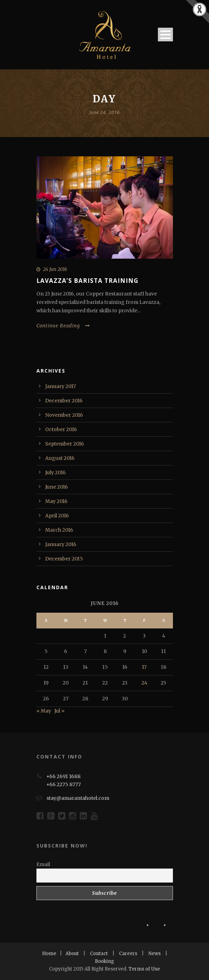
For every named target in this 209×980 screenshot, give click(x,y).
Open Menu (165, 35)
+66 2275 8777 (64, 784)
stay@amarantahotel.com (78, 798)
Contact (99, 954)
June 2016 (57, 487)
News (155, 954)
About (72, 954)
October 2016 (61, 429)
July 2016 (55, 472)
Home (49, 954)
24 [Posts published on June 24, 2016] (144, 683)
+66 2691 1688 (63, 776)
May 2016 (56, 501)
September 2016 (65, 444)
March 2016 (59, 530)
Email (43, 864)
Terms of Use (144, 969)
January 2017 (61, 386)
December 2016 (64, 401)
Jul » (59, 711)
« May (44, 711)
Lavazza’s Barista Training (87, 281)
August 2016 (60, 458)
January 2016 (61, 544)
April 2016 (57, 516)
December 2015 (64, 559)
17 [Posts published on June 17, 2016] (144, 667)
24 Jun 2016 (55, 269)
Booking (104, 961)
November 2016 (64, 415)
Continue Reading (63, 326)
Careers (128, 954)
